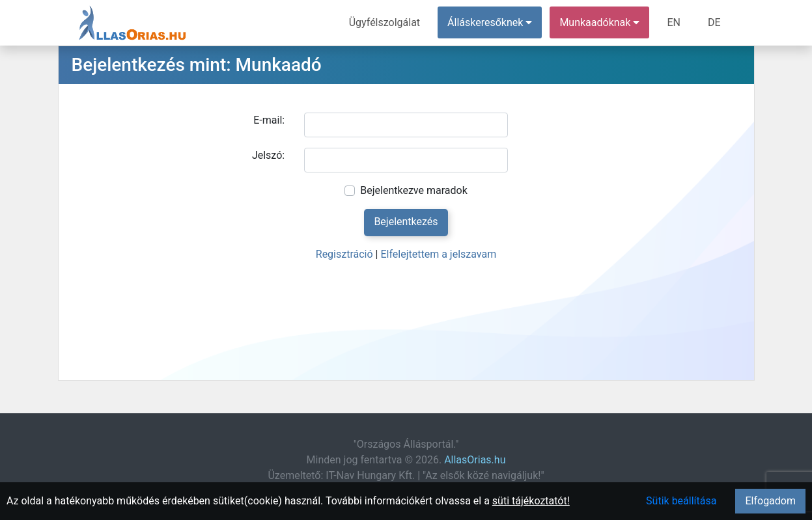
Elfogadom (770, 501)
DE (714, 22)
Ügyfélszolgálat (385, 22)
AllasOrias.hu (475, 460)
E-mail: (269, 120)
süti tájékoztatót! (531, 501)
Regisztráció (344, 254)
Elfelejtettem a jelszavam (438, 254)
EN (674, 22)
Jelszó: (268, 155)
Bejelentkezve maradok (414, 190)
